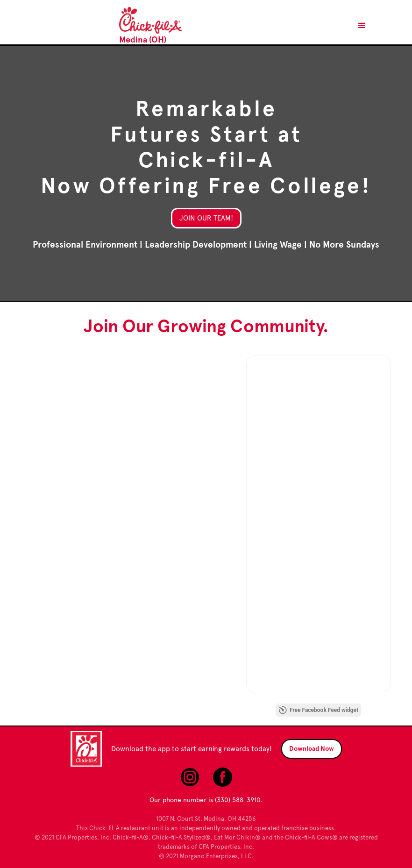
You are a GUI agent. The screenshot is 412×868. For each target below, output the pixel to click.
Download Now (312, 749)
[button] (362, 26)
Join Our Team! (206, 218)
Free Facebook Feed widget (318, 710)
